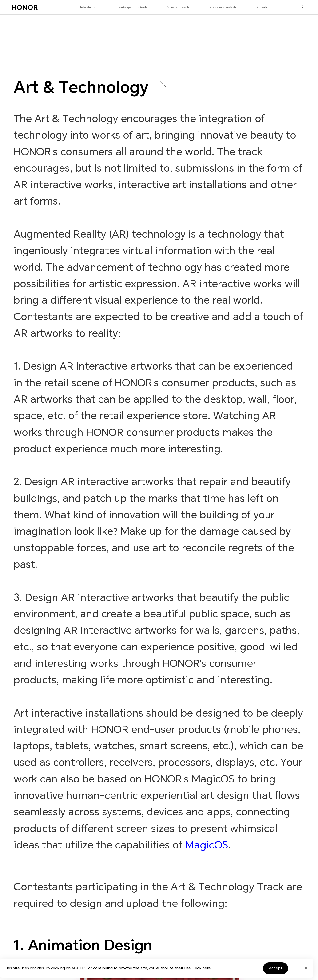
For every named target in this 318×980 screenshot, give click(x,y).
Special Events (178, 7)
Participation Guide (133, 7)
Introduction (89, 7)
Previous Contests (223, 7)
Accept (276, 968)
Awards (262, 7)
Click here (202, 968)
